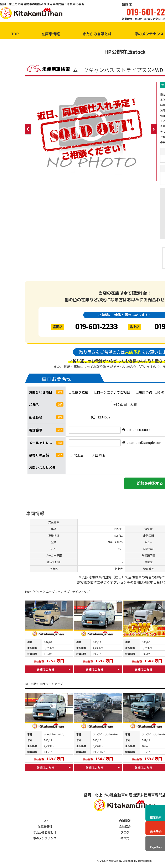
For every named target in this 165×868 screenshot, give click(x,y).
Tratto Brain (145, 861)
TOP (15, 34)
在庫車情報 (51, 34)
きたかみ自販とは (97, 34)
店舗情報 (125, 821)
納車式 (125, 838)
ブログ (125, 832)
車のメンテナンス (45, 838)
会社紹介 (125, 826)
